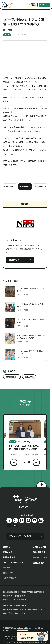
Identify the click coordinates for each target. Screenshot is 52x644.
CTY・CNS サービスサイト (20, 536)
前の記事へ (11, 187)
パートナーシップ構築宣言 (13, 606)
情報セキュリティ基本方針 (13, 600)
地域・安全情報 (9, 557)
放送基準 (7, 596)
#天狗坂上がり (12, 377)
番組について (14, 260)
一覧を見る (24, 187)
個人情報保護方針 (10, 592)
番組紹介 (7, 568)
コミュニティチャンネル (13, 563)
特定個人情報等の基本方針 (32, 592)
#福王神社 (29, 377)
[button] (14, 462)
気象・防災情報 (39, 552)
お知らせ (7, 547)
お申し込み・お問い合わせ (13, 613)
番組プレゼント (9, 573)
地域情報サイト (7, 7)
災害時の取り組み (40, 557)
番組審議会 (19, 596)
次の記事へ (39, 187)
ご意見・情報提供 (33, 5)
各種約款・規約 (34, 609)
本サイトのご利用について (13, 609)
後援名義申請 (39, 563)
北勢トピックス (39, 547)
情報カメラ (8, 552)
